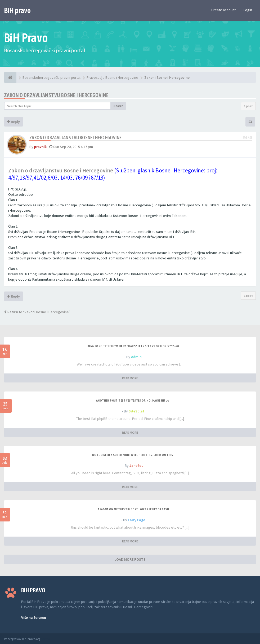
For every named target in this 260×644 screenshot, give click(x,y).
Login (248, 10)
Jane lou (136, 465)
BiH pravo (17, 10)
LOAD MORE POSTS (130, 559)
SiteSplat (136, 411)
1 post (248, 106)
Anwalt (46, 639)
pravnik (40, 147)
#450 (247, 138)
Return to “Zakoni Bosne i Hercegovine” (37, 312)
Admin (136, 357)
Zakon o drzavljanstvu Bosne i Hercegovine (56, 95)
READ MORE (130, 378)
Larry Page (136, 520)
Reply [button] (14, 122)
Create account (223, 10)
